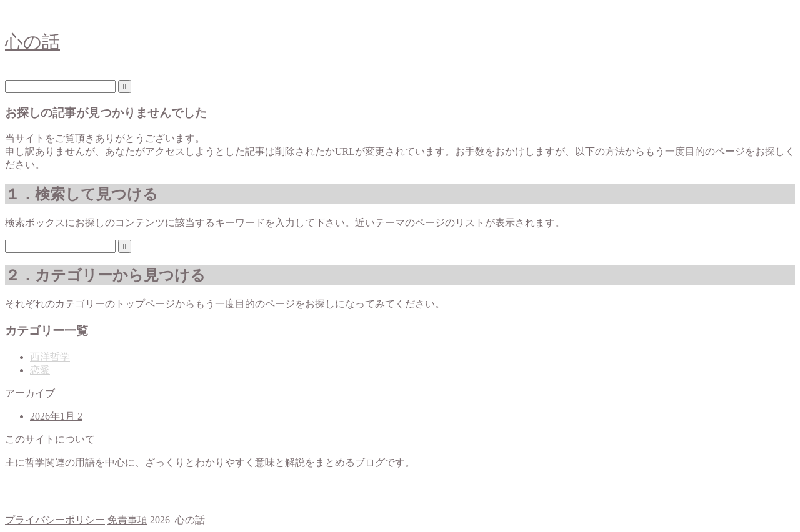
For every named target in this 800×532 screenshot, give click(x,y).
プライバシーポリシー (55, 520)
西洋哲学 (50, 357)
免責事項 (127, 520)
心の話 (32, 42)
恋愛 (40, 370)
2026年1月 (56, 416)
